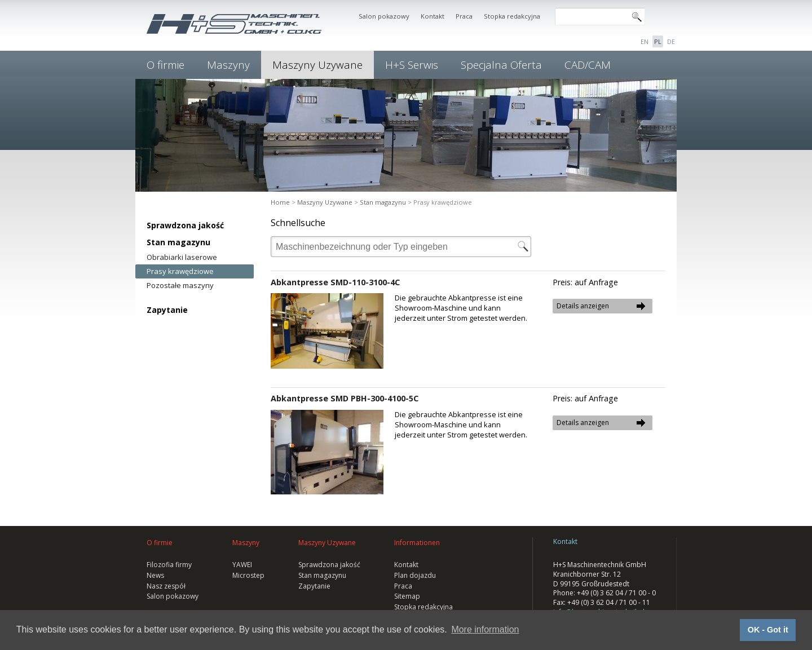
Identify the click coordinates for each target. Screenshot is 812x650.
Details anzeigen (583, 306)
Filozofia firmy (169, 565)
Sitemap (407, 596)
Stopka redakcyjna (512, 16)
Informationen (417, 543)
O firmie (166, 65)
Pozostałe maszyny (180, 285)
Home (280, 202)
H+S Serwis (412, 65)
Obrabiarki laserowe (182, 257)
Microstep (248, 575)
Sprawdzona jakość (185, 225)
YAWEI (242, 565)
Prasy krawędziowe (180, 271)
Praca (464, 16)
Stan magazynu (178, 242)
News (155, 575)
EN (645, 41)
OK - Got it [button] (768, 630)
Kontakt (433, 16)
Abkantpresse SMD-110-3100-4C (335, 282)
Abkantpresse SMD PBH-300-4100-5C (345, 398)
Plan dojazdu (415, 575)
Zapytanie (167, 310)
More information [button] (485, 629)
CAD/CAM (588, 65)
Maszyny (228, 65)
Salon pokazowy (384, 16)
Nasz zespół (166, 586)
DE (671, 41)
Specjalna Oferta (501, 65)
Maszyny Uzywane (317, 65)
